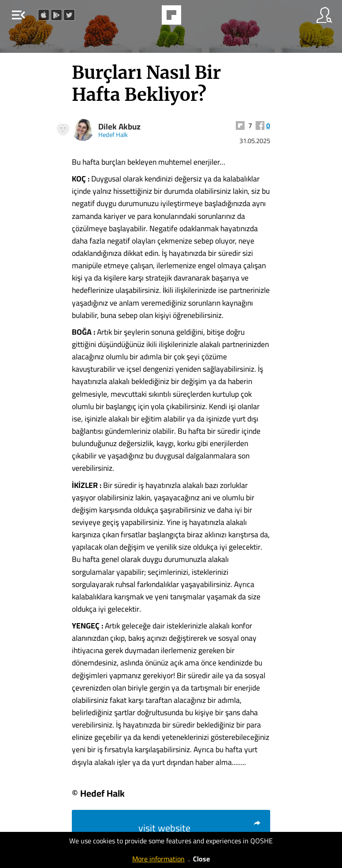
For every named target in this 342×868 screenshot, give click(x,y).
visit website (200, 828)
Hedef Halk (113, 135)
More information (158, 859)
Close (201, 859)
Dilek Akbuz (119, 127)
